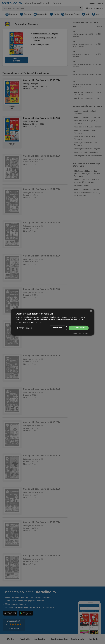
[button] (24, 328)
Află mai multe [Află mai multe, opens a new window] (37, 322)
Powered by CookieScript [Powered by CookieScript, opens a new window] (81, 333)
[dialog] (53, 322)
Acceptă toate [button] (79, 328)
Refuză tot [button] (58, 328)
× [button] (91, 311)
